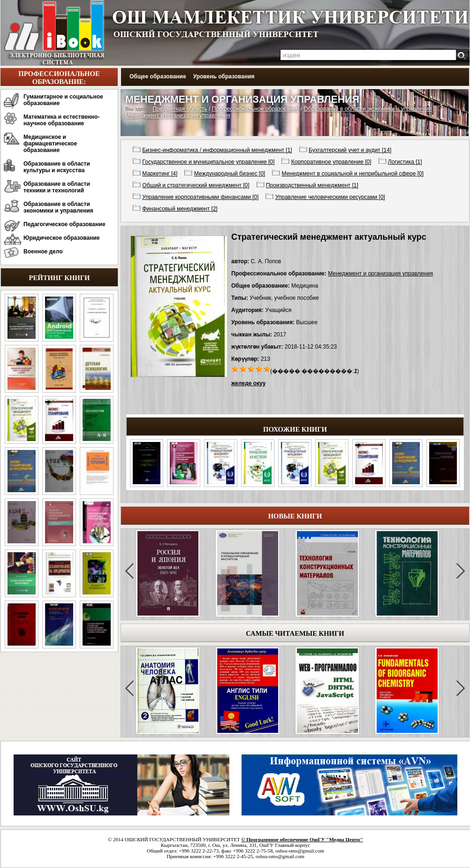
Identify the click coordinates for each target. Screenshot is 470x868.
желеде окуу (248, 383)
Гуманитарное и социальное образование (63, 100)
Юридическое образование (62, 238)
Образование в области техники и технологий (57, 187)
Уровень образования (224, 76)
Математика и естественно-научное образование (61, 120)
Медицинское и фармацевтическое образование (50, 144)
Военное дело (43, 251)
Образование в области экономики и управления (58, 207)
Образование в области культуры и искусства (57, 167)
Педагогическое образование (64, 224)
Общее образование (158, 76)
